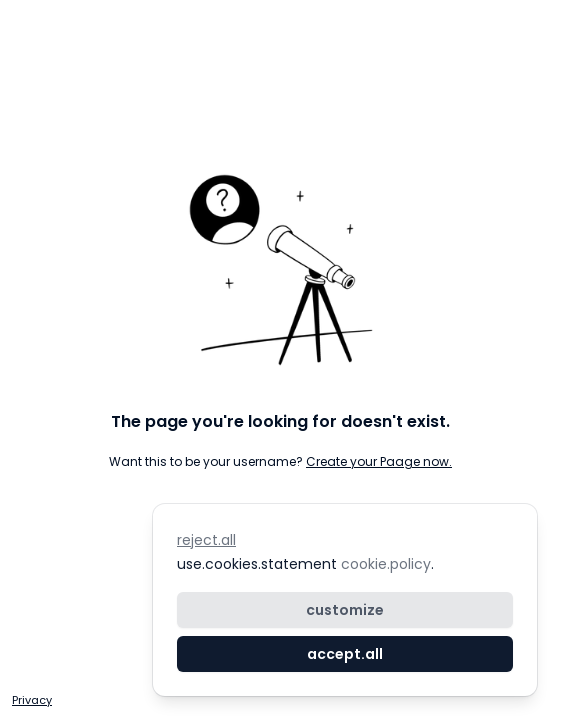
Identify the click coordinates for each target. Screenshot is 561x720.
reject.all (206, 540)
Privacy (32, 700)
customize (345, 610)
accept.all (345, 654)
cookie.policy (384, 564)
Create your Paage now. (379, 461)
